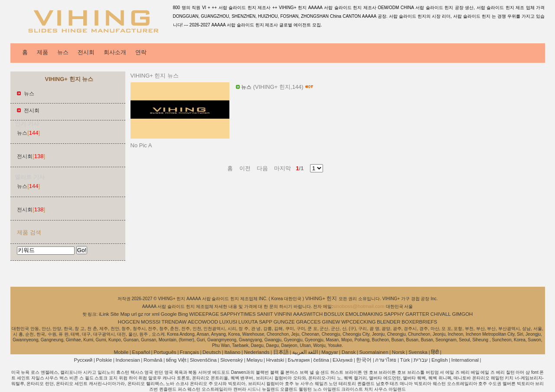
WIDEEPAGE (204, 314)
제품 (42, 52)
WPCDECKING (358, 322)
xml (156, 314)
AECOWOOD (203, 322)
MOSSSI (151, 322)
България (299, 360)
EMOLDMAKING (364, 314)
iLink (104, 314)
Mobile (121, 352)
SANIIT (265, 314)
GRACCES (309, 322)
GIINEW (331, 322)
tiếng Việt (176, 360)
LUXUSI (229, 322)
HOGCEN (129, 322)
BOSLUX (334, 314)
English (440, 360)
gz (140, 314)
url (134, 314)
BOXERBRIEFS (419, 322)
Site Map (120, 314)
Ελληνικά (343, 360)
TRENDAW (174, 322)
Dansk (349, 352)
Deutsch (212, 352)
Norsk (398, 352)
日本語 (281, 352)
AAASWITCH (308, 314)
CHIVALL (441, 314)
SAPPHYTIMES (238, 314)
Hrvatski (275, 360)
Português (165, 352)
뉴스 (63, 52)
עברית (421, 360)
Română (153, 360)
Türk (405, 360)
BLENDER (388, 322)
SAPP (266, 322)
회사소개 (115, 52)
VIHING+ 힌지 (322, 298)
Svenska (418, 352)
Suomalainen (374, 352)
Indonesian (128, 360)
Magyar (330, 352)
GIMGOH (462, 314)
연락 (141, 52)
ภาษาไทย (386, 360)
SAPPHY (394, 314)
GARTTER (417, 314)
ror (147, 314)
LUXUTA (248, 322)
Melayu (254, 360)
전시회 (86, 52)
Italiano (232, 352)
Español (141, 352)
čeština (321, 360)
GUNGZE (284, 322)
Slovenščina (203, 360)
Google (169, 314)
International (465, 360)
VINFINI (283, 314)
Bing (183, 314)
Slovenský (232, 360)
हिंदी (435, 352)
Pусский (83, 360)
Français (189, 352)
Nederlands (257, 352)
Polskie (104, 360)
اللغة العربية (305, 352)
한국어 (364, 360)
